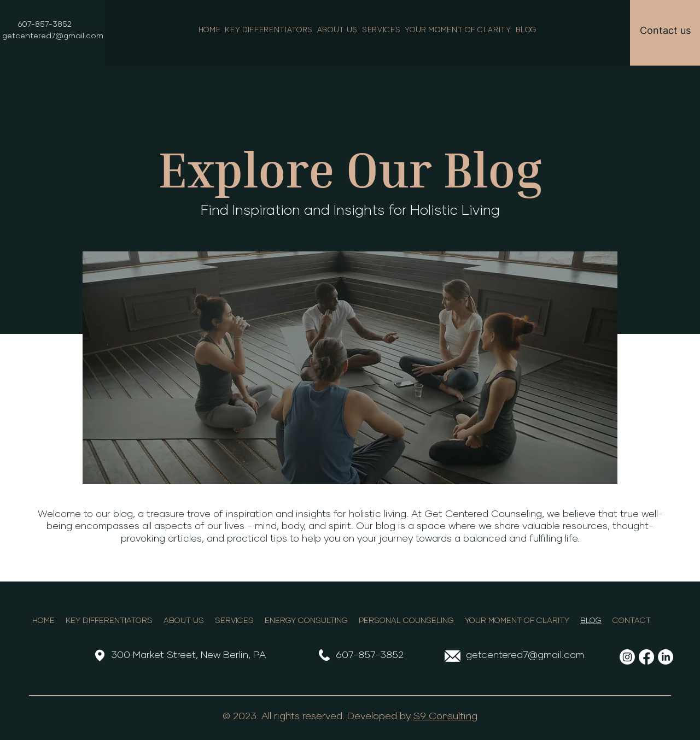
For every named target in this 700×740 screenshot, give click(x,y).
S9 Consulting (445, 716)
